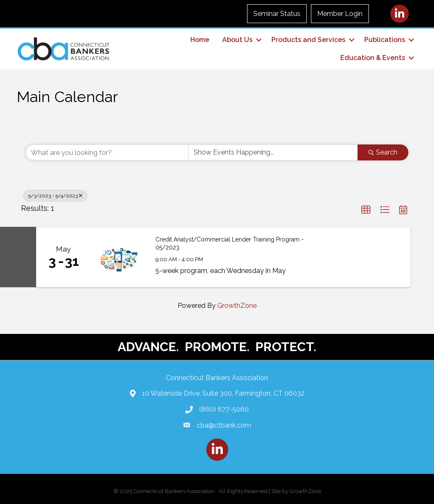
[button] (366, 210)
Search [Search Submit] (383, 152)
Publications (385, 40)
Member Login (340, 14)
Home (200, 40)
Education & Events (373, 58)
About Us (237, 40)
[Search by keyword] (107, 152)
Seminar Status (277, 14)
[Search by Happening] (273, 152)
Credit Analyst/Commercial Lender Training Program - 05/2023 (230, 244)
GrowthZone (237, 306)
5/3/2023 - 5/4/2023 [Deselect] (55, 196)
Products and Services (308, 40)
